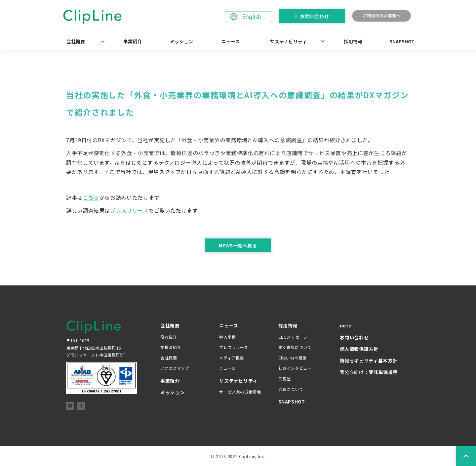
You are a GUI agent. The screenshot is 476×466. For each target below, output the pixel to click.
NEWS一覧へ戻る (238, 245)
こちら (91, 197)
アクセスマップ (175, 368)
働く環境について (295, 347)
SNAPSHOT (402, 41)
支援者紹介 (171, 347)
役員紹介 (169, 337)
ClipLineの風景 (293, 358)
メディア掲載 (232, 358)
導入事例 (228, 337)
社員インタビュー (295, 368)
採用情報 (353, 41)
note (346, 325)
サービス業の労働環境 (240, 392)
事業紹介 (133, 41)
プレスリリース (129, 210)
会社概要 (76, 41)
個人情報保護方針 (359, 349)
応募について (291, 389)
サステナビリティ (288, 41)
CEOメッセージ (293, 337)
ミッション (181, 41)
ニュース (231, 41)
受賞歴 (285, 379)
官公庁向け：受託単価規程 (369, 372)
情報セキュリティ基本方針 (369, 360)
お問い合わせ (315, 16)
